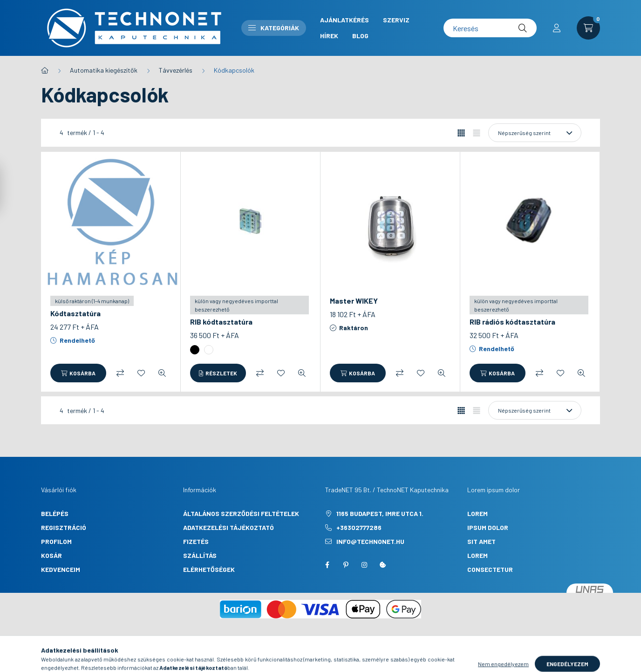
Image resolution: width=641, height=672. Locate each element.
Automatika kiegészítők (104, 70)
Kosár (51, 555)
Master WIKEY (354, 301)
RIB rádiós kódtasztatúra (512, 322)
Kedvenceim (61, 569)
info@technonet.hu (370, 541)
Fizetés (196, 541)
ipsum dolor (488, 527)
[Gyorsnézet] (162, 373)
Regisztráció (64, 527)
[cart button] (588, 28)
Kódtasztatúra (75, 313)
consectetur (490, 569)
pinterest (346, 565)
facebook (327, 565)
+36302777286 (359, 527)
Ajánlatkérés (344, 20)
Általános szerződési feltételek (241, 513)
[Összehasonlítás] (120, 373)
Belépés (55, 513)
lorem (477, 513)
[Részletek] (218, 373)
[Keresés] (490, 28)
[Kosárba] (78, 373)
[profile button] (557, 28)
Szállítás (200, 555)
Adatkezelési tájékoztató (228, 527)
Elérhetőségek (209, 569)
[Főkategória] (45, 70)
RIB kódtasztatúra (221, 322)
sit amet (481, 541)
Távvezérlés (176, 70)
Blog (360, 36)
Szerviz (396, 20)
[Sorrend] (535, 133)
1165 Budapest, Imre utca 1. (380, 513)
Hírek (329, 36)
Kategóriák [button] (274, 28)
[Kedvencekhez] (141, 373)
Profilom (56, 541)
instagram (364, 565)
